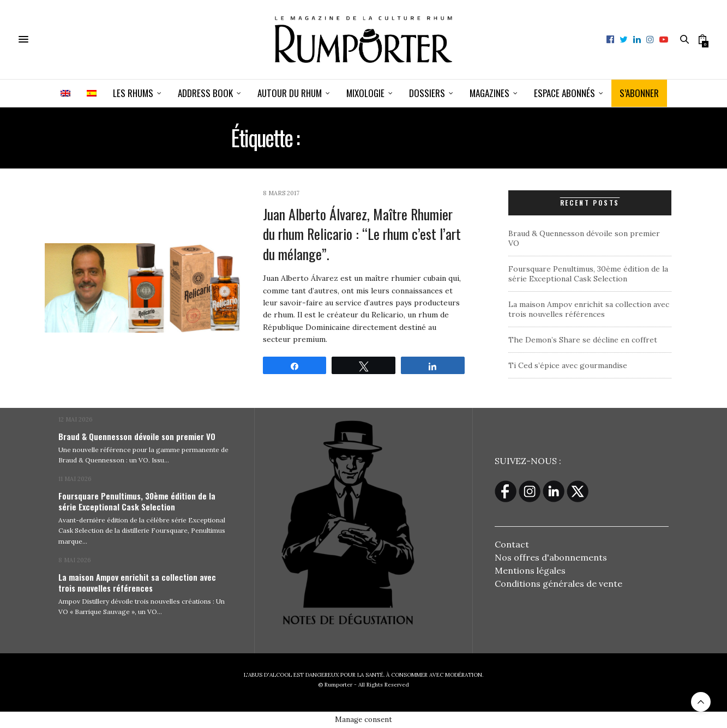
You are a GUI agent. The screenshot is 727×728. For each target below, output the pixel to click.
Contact (512, 544)
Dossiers (427, 93)
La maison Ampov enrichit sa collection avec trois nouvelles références (589, 309)
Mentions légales (530, 570)
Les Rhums (133, 93)
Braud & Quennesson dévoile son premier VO (137, 436)
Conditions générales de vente (558, 583)
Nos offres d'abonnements (551, 557)
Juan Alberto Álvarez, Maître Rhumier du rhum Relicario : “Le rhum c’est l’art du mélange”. (362, 234)
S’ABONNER (639, 93)
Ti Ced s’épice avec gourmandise (568, 365)
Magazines (489, 93)
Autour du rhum (290, 93)
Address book (205, 93)
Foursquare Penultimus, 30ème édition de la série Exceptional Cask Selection (588, 274)
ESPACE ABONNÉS (564, 93)
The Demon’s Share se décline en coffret (583, 340)
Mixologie (365, 93)
